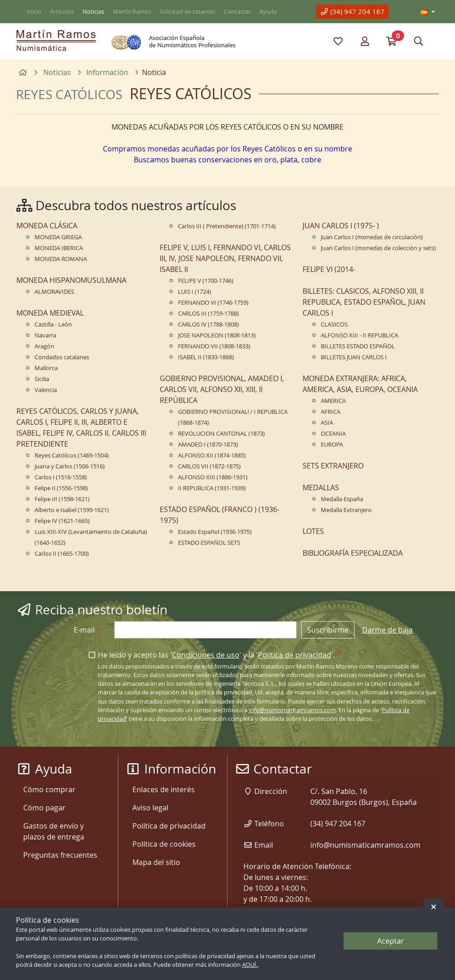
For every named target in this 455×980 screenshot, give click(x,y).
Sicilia (42, 379)
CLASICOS (334, 324)
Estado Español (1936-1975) (215, 532)
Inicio (34, 12)
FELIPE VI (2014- (329, 269)
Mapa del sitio (156, 862)
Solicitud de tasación (187, 12)
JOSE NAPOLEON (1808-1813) (217, 335)
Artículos (62, 12)
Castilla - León (53, 324)
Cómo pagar (44, 808)
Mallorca (46, 368)
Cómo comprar (49, 789)
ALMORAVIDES (54, 292)
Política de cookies (164, 844)
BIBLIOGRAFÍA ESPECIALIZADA (353, 553)
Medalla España (342, 499)
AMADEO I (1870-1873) (208, 445)
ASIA (327, 423)
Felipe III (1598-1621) (62, 499)
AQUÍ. (250, 965)
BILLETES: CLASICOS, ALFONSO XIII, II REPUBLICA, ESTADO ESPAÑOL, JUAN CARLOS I (364, 302)
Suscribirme (328, 630)
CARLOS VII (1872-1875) (209, 466)
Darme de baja (387, 630)
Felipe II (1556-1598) (61, 488)
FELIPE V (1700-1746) (206, 281)
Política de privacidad (295, 655)
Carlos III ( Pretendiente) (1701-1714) (227, 226)
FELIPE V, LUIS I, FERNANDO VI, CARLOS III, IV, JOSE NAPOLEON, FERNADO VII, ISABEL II (225, 258)
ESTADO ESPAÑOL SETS (209, 543)
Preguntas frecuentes (60, 855)
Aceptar (391, 941)
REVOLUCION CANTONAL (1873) (221, 434)
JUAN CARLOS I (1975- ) (341, 226)
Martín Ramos (132, 12)
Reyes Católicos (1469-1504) (72, 455)
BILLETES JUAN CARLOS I (354, 357)
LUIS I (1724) (195, 292)
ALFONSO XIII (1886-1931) (213, 477)
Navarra (45, 335)
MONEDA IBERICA (59, 248)
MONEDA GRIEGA (58, 237)
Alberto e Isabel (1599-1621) (72, 510)
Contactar (237, 12)
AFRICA (331, 412)
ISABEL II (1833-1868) (206, 357)
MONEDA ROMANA (61, 259)
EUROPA (332, 445)
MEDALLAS (321, 487)
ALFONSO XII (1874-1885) (212, 455)
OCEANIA (333, 434)
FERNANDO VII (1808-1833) (214, 346)
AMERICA (333, 401)
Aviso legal (150, 808)
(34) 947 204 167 (352, 11)
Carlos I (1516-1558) (61, 477)
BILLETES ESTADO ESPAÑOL (358, 346)
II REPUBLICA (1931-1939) (212, 488)
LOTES (313, 531)
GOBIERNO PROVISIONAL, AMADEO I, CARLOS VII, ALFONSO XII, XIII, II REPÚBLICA (222, 389)
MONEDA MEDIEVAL (50, 313)
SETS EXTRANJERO (333, 466)
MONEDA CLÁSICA (47, 226)
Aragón (44, 346)
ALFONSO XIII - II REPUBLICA (359, 335)
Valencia (46, 390)
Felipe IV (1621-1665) (62, 521)
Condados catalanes (62, 357)
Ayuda (268, 12)
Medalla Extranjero (346, 510)
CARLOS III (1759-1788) (208, 314)
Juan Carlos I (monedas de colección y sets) (378, 248)
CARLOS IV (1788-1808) (208, 324)
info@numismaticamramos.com (292, 710)
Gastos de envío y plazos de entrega (54, 831)
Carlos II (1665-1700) (62, 554)
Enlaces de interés (164, 789)
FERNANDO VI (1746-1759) (213, 303)
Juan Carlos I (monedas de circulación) (372, 237)
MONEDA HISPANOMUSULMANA (71, 280)
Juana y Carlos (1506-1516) (70, 466)
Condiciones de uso (206, 655)
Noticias (93, 12)
